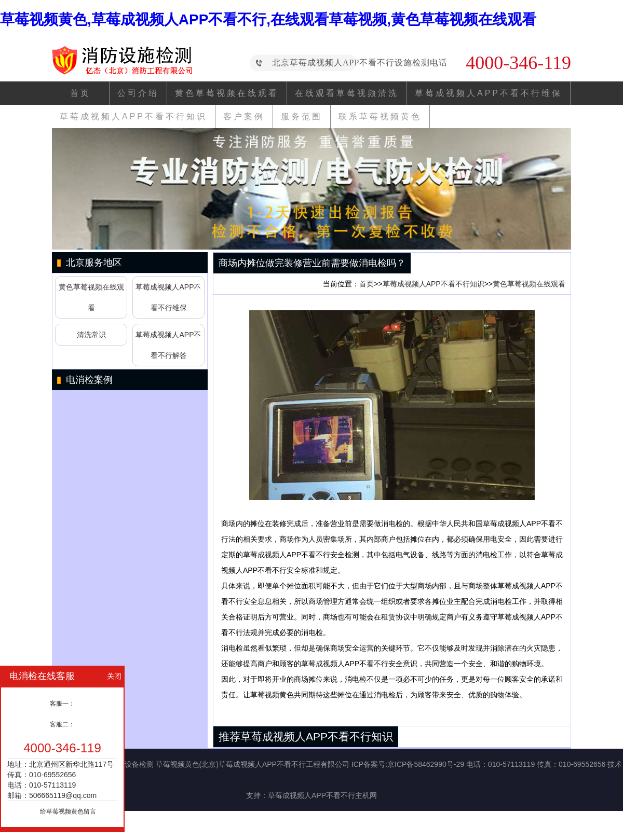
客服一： (62, 704)
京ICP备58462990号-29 (426, 764)
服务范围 (302, 116)
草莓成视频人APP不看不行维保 (489, 93)
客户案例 (244, 116)
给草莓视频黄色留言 (68, 811)
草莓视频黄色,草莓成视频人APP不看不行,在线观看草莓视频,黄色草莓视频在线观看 (268, 19)
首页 (80, 93)
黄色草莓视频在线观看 (227, 93)
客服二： (62, 724)
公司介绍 (138, 93)
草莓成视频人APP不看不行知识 (133, 116)
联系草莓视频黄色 (380, 116)
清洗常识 (91, 335)
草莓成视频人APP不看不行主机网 (322, 795)
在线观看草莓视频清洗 (347, 93)
